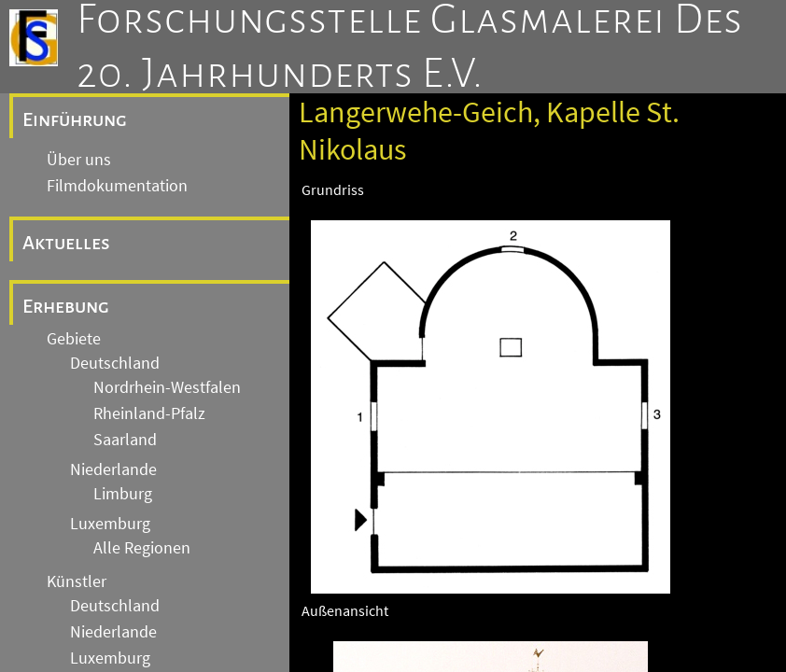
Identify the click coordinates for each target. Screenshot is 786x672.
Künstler (77, 581)
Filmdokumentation (117, 186)
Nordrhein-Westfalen (167, 387)
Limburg (123, 494)
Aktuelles (66, 243)
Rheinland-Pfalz (149, 413)
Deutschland (115, 363)
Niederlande (113, 469)
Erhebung (66, 306)
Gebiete (74, 339)
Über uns (79, 160)
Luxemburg (110, 524)
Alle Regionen (142, 548)
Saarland (125, 440)
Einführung (75, 119)
